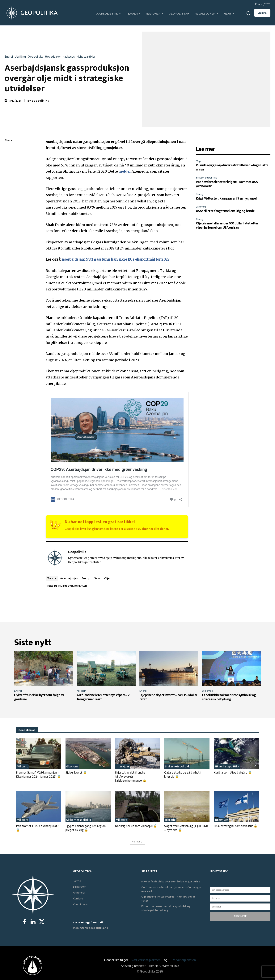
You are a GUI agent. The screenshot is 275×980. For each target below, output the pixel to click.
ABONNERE (240, 916)
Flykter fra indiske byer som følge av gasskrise (39, 697)
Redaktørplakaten (184, 960)
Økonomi (201, 207)
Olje (107, 578)
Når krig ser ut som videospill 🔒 (136, 826)
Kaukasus (70, 57)
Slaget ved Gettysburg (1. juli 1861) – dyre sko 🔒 (186, 828)
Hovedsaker (54, 57)
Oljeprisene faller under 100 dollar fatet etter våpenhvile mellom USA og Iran (227, 226)
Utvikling (21, 57)
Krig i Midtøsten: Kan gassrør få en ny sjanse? (226, 199)
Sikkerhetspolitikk (206, 178)
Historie (170, 820)
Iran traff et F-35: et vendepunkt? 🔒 (37, 828)
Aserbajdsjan (69, 578)
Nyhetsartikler (87, 57)
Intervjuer (123, 767)
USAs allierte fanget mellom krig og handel (226, 211)
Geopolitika (36, 57)
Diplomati (208, 691)
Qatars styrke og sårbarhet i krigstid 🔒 (183, 775)
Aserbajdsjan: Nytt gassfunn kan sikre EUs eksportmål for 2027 (116, 259)
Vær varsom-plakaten (146, 960)
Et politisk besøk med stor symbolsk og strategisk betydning (229, 697)
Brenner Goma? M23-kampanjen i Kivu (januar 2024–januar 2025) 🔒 (38, 775)
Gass (97, 578)
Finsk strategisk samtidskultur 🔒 (236, 826)
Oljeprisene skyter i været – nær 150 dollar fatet (168, 697)
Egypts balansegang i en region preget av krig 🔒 (86, 828)
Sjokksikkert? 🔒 (76, 773)
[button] (248, 13)
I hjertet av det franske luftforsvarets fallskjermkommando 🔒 (131, 777)
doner (164, 529)
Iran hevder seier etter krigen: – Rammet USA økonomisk (227, 184)
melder (125, 171)
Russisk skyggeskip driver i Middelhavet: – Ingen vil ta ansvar (232, 167)
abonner (147, 529)
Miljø (199, 161)
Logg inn (262, 13)
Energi (10, 57)
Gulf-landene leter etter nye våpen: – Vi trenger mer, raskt (104, 697)
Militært (82, 691)
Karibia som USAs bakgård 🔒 (233, 773)
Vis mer (137, 842)
